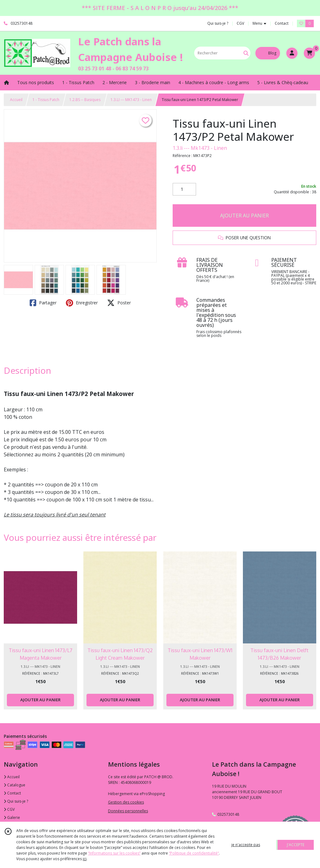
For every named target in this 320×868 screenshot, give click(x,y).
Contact (282, 23)
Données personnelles (128, 811)
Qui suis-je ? (16, 801)
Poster (119, 303)
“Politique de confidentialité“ (194, 853)
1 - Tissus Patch (46, 100)
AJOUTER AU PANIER (244, 216)
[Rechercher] (246, 53)
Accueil (16, 100)
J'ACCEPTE (296, 845)
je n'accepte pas (246, 845)
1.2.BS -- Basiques (85, 100)
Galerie (12, 817)
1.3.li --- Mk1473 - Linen (200, 148)
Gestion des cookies (126, 802)
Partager (43, 303)
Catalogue (15, 785)
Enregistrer (82, 303)
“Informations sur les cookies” (114, 853)
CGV (9, 809)
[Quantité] (184, 189)
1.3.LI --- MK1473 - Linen (131, 100)
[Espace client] (292, 53)
